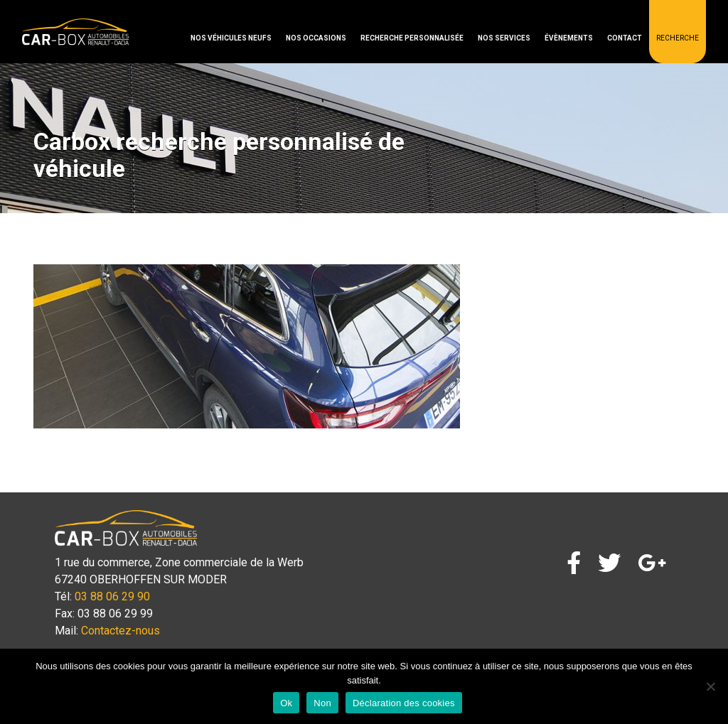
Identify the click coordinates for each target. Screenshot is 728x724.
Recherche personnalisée (412, 38)
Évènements (569, 38)
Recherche (678, 38)
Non (322, 703)
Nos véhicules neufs (231, 38)
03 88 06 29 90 (112, 596)
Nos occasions (316, 38)
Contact (625, 38)
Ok (286, 703)
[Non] (710, 686)
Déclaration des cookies (404, 703)
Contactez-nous (121, 631)
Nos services (504, 38)
